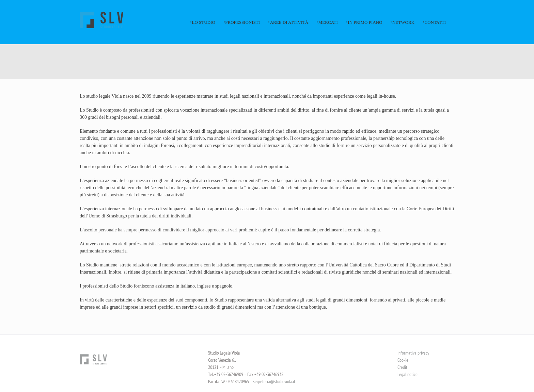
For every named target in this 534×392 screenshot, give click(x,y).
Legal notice (407, 374)
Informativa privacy (413, 353)
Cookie (403, 360)
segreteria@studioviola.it (274, 381)
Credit (402, 367)
